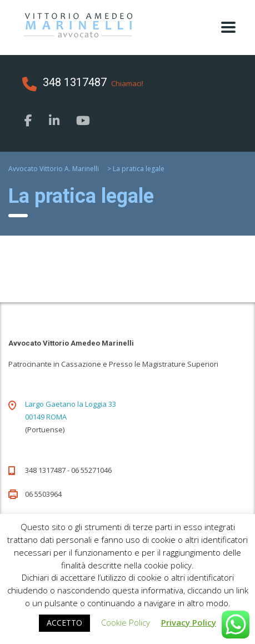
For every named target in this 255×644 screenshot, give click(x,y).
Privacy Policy (189, 622)
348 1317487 (75, 82)
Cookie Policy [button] (126, 622)
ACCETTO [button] (64, 623)
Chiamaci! (127, 83)
